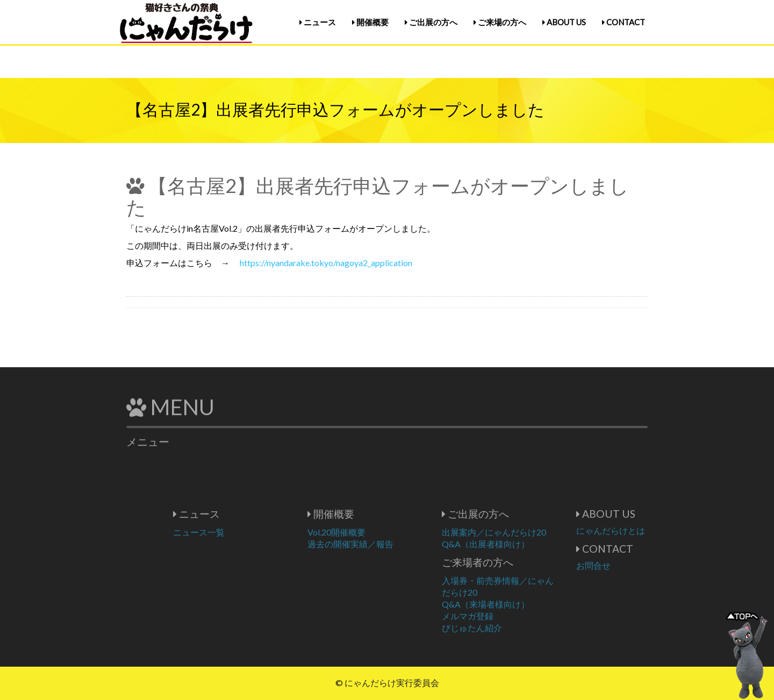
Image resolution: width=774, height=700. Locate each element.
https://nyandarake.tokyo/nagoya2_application (326, 263)
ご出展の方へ (431, 22)
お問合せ (626, 565)
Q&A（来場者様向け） (518, 604)
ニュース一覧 (231, 532)
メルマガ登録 (500, 616)
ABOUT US (564, 22)
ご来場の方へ (500, 22)
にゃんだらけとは (643, 530)
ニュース (318, 22)
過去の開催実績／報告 (383, 544)
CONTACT (623, 22)
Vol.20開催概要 (369, 532)
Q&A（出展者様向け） (518, 544)
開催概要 (370, 22)
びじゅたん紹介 (504, 628)
